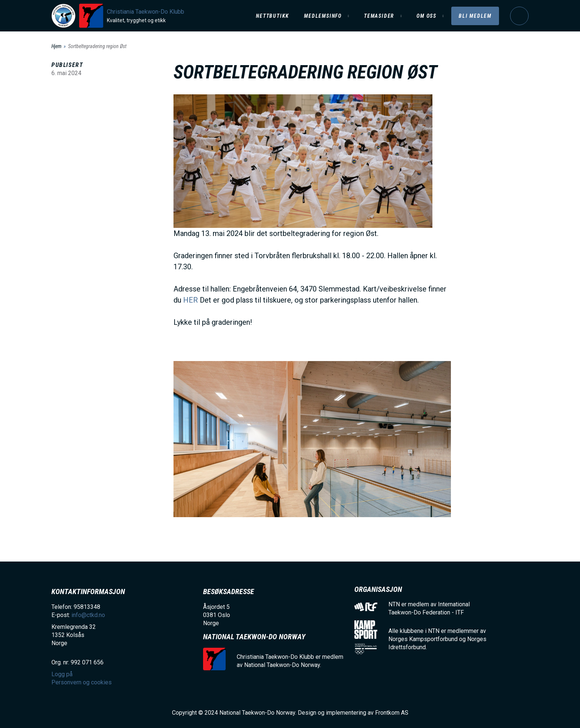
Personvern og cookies (82, 682)
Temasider (379, 16)
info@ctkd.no (88, 615)
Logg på (519, 16)
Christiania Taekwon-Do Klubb (146, 12)
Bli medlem (475, 16)
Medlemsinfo (323, 16)
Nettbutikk (273, 16)
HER (190, 300)
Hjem (56, 46)
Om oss (426, 16)
